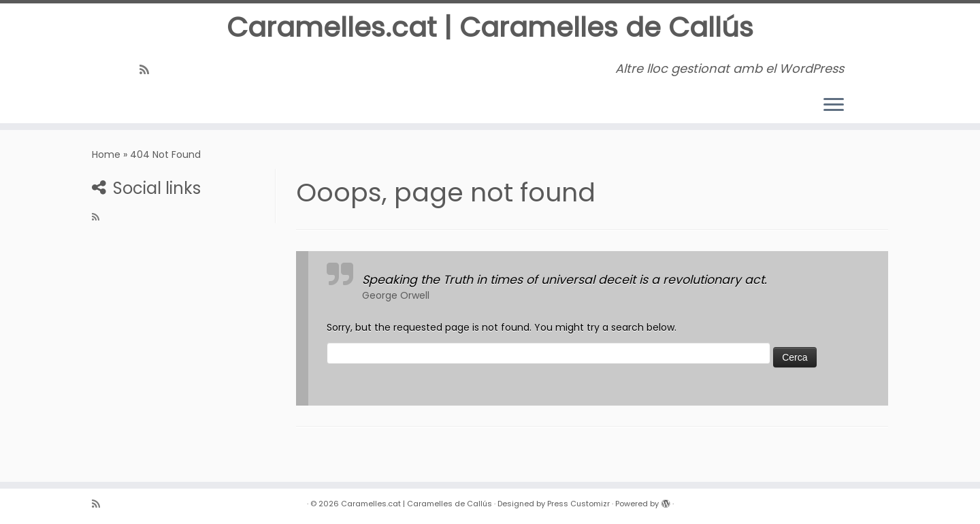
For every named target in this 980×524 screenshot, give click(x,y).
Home (106, 154)
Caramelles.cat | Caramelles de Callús (490, 27)
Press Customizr (578, 504)
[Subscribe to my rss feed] (149, 70)
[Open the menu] (834, 105)
